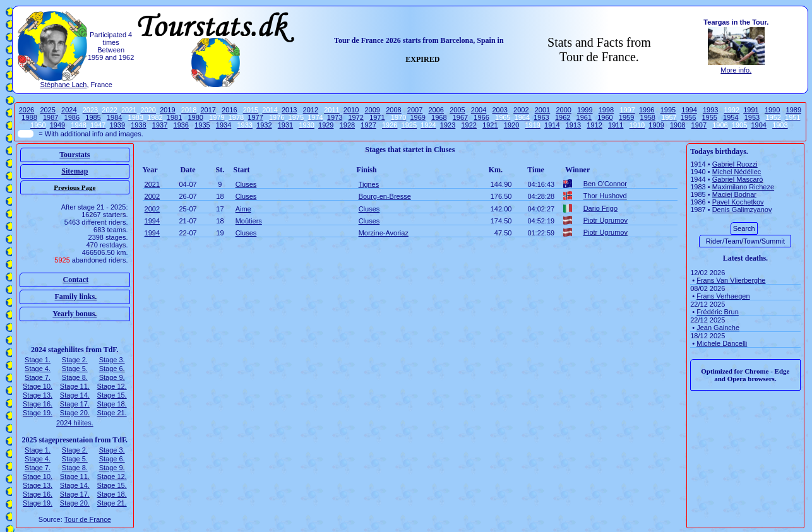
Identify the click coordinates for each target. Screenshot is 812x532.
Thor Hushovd (605, 196)
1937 (160, 125)
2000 (563, 110)
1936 (181, 125)
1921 (490, 125)
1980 (195, 117)
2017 (208, 110)
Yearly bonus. (75, 314)
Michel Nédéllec (737, 172)
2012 (311, 110)
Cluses (246, 184)
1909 (656, 125)
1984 (114, 117)
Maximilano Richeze (743, 187)
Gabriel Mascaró (738, 179)
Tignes (369, 184)
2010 (351, 110)
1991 (751, 110)
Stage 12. (112, 386)
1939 (117, 125)
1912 (594, 125)
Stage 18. (112, 404)
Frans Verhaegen (723, 296)
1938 (138, 125)
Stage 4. (38, 369)
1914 (552, 125)
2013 (289, 110)
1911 (616, 125)
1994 (689, 110)
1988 (29, 117)
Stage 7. (38, 377)
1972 (355, 117)
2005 (457, 110)
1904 (758, 125)
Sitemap (75, 171)
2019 (167, 110)
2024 (69, 110)
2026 (27, 110)
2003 (499, 110)
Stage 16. (38, 404)
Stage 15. (112, 395)
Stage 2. (75, 360)
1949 (57, 125)
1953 (752, 117)
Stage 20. (75, 413)
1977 (255, 117)
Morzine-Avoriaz (384, 233)
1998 (606, 110)
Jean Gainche (718, 328)
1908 (678, 125)
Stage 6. (112, 369)
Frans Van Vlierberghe (731, 280)
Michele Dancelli (722, 343)
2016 (229, 110)
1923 (448, 125)
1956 (688, 117)
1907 (699, 125)
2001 (542, 110)
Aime (243, 209)
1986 (72, 117)
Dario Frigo (600, 208)
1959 (626, 117)
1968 (439, 117)
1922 (469, 125)
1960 (605, 117)
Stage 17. (75, 404)
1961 (584, 117)
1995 (668, 110)
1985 (93, 117)
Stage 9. (112, 377)
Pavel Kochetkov (738, 202)
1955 (709, 117)
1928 (347, 125)
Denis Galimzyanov (742, 210)
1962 (563, 117)
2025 (47, 110)
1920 (511, 125)
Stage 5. (75, 369)
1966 (481, 117)
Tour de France (88, 519)
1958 (648, 117)
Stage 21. (112, 413)
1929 (326, 125)
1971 (377, 117)
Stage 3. (112, 360)
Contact (76, 280)
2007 (415, 110)
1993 (710, 110)
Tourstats (75, 155)
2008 (393, 110)
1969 (417, 117)
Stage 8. (75, 377)
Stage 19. (38, 413)
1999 (585, 110)
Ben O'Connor (605, 184)
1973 (335, 117)
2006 (436, 110)
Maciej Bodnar (734, 194)
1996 (647, 110)
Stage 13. (38, 395)
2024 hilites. (75, 423)
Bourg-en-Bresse (385, 196)
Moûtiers (249, 221)
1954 (731, 117)
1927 (368, 125)
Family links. (76, 297)
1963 (541, 117)
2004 (479, 110)
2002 (521, 110)
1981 (174, 117)
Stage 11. (75, 386)
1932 (264, 125)
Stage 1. (38, 360)
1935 (202, 125)
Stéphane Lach (63, 85)
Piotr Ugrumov (606, 220)
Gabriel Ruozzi (735, 164)
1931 (285, 125)
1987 (51, 117)
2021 (152, 184)
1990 (772, 110)
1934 (224, 125)
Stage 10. (38, 386)
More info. (736, 70)
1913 (573, 125)
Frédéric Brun (718, 312)
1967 (460, 117)
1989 (794, 110)
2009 (373, 110)
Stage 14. (75, 395)
